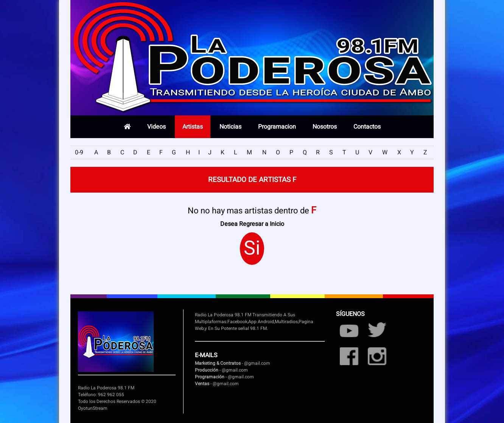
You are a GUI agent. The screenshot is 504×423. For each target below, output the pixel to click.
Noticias (230, 127)
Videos (156, 127)
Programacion (277, 127)
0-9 (79, 152)
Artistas (193, 127)
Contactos (367, 127)
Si (252, 249)
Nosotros (325, 127)
